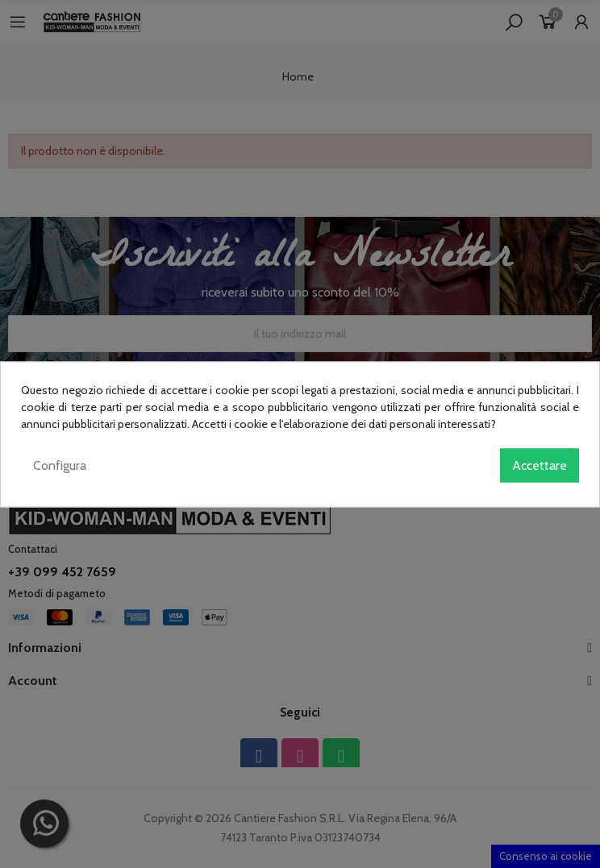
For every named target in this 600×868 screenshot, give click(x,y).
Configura (60, 465)
